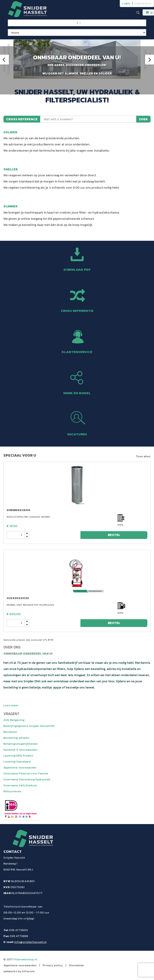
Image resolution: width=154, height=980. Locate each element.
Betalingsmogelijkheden (21, 744)
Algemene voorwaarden (20, 767)
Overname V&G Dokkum (20, 785)
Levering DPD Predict (18, 756)
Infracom (28, 971)
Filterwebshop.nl (25, 959)
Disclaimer (77, 965)
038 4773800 (18, 930)
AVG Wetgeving (14, 720)
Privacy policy (53, 965)
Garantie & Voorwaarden (20, 750)
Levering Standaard (17, 762)
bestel (114, 535)
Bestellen (10, 732)
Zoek (143, 119)
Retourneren (12, 791)
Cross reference (22, 119)
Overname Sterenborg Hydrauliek (27, 779)
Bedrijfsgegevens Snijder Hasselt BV (29, 726)
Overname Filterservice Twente (26, 773)
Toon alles (143, 456)
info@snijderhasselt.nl (30, 942)
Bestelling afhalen (16, 738)
